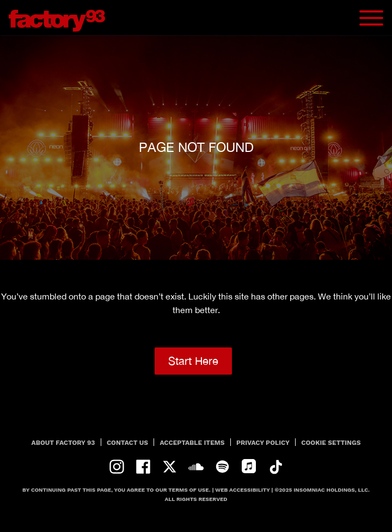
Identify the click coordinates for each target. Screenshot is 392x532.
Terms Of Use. (189, 490)
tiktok (275, 467)
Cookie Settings (331, 443)
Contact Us (127, 443)
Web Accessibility (242, 490)
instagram (117, 467)
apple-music (249, 467)
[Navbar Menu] (371, 18)
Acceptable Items (192, 443)
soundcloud (196, 467)
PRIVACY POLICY (263, 443)
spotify (222, 467)
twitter (170, 467)
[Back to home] (61, 17)
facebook (143, 467)
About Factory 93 (63, 443)
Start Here (193, 361)
